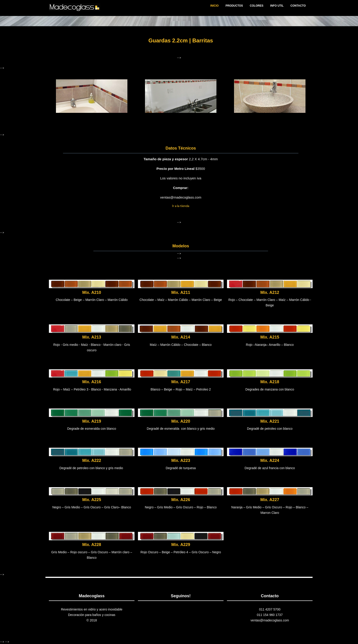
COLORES (257, 6)
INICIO (215, 6)
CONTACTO (298, 6)
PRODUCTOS (234, 6)
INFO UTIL (277, 6)
